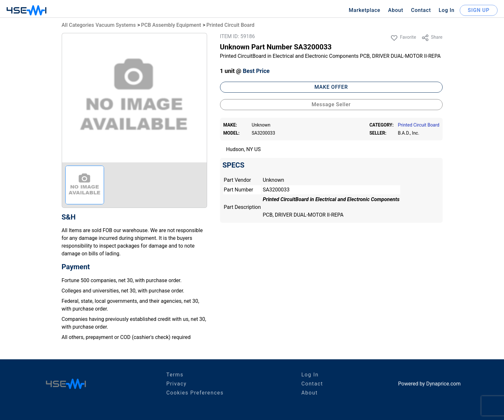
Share (432, 38)
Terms (175, 375)
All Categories (78, 25)
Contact (421, 10)
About (396, 10)
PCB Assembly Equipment (171, 25)
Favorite (403, 38)
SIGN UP (479, 10)
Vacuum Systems (116, 25)
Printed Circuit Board (231, 25)
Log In (447, 10)
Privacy (177, 384)
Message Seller (331, 104)
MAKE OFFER (331, 87)
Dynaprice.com (443, 384)
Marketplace (364, 10)
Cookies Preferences (195, 393)
